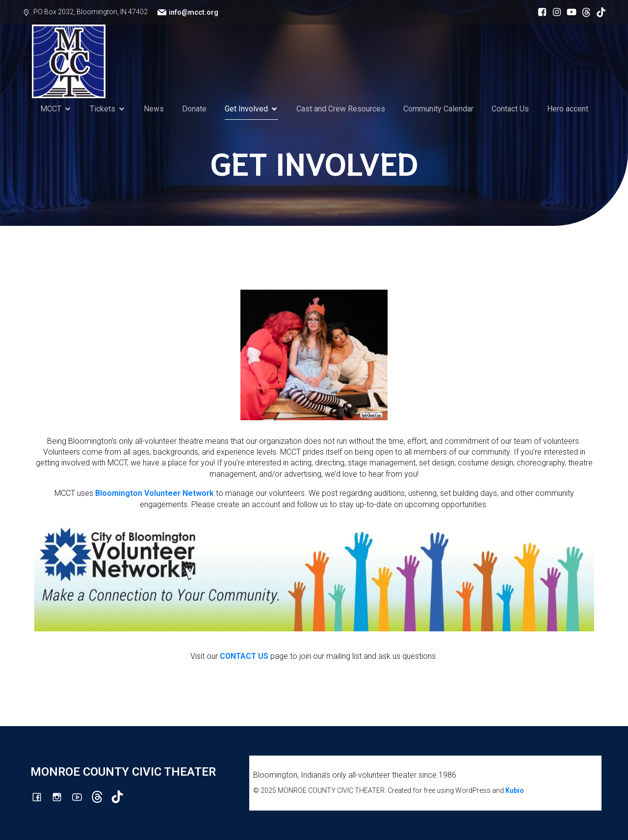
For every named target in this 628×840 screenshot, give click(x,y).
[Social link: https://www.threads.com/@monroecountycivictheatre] (584, 12)
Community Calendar (438, 109)
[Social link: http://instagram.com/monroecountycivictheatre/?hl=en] (554, 12)
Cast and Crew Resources (341, 109)
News (154, 109)
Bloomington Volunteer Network (155, 493)
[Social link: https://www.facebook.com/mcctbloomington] (540, 12)
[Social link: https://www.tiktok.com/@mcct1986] (599, 12)
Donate (194, 109)
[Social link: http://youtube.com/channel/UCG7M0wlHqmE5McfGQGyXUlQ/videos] (569, 12)
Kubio (515, 790)
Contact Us (510, 109)
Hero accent (568, 109)
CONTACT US (244, 656)
